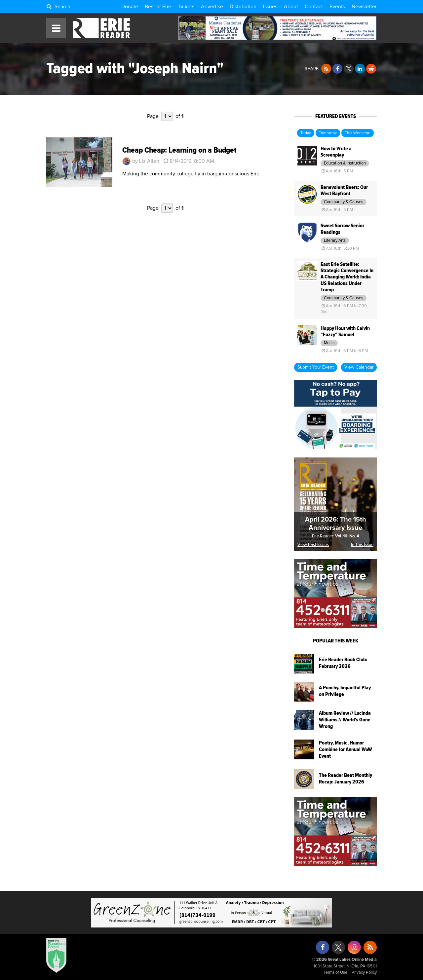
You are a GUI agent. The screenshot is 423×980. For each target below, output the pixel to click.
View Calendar (359, 367)
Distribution (243, 7)
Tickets (186, 7)
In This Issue (362, 545)
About (291, 7)
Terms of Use (335, 973)
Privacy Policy (364, 973)
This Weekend (358, 133)
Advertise (212, 7)
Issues (270, 7)
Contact (314, 7)
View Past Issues (313, 545)
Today (306, 133)
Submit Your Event (316, 367)
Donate (130, 7)
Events (337, 7)
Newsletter (364, 7)
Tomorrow (328, 133)
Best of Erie (158, 7)
